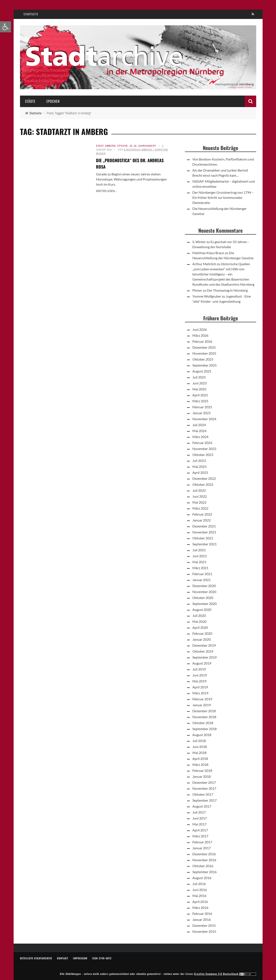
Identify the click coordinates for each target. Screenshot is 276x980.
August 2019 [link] (202, 663)
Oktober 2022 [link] (203, 484)
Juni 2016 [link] (200, 890)
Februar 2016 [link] (202, 913)
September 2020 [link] (204, 604)
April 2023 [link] (200, 472)
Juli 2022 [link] (199, 490)
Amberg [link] (110, 146)
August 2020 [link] (202, 610)
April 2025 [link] (200, 395)
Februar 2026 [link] (202, 341)
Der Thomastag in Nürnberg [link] (227, 290)
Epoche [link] (123, 146)
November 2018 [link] (204, 717)
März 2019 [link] (200, 693)
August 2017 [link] (202, 806)
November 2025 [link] (204, 353)
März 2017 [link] (200, 836)
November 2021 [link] (204, 532)
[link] (6, 27)
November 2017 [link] (204, 788)
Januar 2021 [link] (202, 580)
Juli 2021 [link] (199, 550)
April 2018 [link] (200, 759)
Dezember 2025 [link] (204, 347)
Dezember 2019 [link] (204, 645)
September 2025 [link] (204, 365)
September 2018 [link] (204, 729)
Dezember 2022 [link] (204, 478)
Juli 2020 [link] (199, 615)
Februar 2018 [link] (202, 770)
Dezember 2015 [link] (204, 925)
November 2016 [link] (204, 860)
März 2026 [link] (200, 335)
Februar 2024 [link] (202, 443)
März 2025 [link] (200, 401)
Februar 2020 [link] (202, 633)
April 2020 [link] (200, 627)
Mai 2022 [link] (199, 502)
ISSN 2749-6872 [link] (102, 958)
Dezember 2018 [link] (204, 711)
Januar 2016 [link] (202, 919)
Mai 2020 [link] (199, 621)
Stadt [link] (100, 146)
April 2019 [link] (200, 687)
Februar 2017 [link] (202, 842)
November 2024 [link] (204, 419)
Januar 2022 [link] (202, 520)
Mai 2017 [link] (199, 824)
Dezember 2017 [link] (204, 782)
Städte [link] (30, 101)
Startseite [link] (31, 14)
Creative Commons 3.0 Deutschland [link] (225, 974)
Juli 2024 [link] (199, 425)
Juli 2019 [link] (199, 669)
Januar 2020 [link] (202, 639)
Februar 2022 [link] (202, 514)
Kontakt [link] (63, 958)
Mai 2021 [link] (199, 562)
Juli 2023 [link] (199, 461)
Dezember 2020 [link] (204, 586)
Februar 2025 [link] (202, 407)
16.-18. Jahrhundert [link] (143, 146)
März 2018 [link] (200, 764)
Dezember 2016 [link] (204, 854)
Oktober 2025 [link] (203, 359)
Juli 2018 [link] (199, 741)
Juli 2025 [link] (199, 377)
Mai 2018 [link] (199, 753)
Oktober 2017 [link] (203, 794)
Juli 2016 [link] (199, 884)
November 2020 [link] (204, 592)
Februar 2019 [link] (202, 699)
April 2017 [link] (200, 830)
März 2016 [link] (200, 908)
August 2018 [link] (202, 735)
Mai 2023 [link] (199, 466)
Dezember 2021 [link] (204, 526)
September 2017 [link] (204, 800)
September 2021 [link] (204, 544)
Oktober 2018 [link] (203, 723)
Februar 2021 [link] (202, 574)
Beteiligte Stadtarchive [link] (36, 958)
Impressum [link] (80, 958)
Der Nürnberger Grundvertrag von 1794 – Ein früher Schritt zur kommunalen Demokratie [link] (223, 197)
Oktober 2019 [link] (203, 651)
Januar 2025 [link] (202, 413)
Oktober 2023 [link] (203, 455)
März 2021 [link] (200, 568)
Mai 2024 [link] (199, 431)
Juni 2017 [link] (200, 818)
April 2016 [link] (200, 902)
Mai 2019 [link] (199, 681)
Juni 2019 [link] (200, 675)
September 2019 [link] (204, 657)
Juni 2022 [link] (200, 496)
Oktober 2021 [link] (203, 538)
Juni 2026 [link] (200, 329)
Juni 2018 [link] (200, 747)
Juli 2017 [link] (199, 812)
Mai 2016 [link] (199, 896)
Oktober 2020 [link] (203, 598)
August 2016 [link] (202, 878)
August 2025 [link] (202, 371)
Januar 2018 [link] (202, 776)
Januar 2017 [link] (202, 848)
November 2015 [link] (204, 931)
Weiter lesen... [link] (106, 191)
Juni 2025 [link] (200, 383)
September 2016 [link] (204, 872)
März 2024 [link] (200, 437)
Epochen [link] (53, 101)
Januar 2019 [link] (202, 705)
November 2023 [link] (204, 449)
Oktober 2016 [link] (203, 866)
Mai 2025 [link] (199, 389)
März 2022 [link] (200, 508)
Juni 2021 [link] (200, 556)
